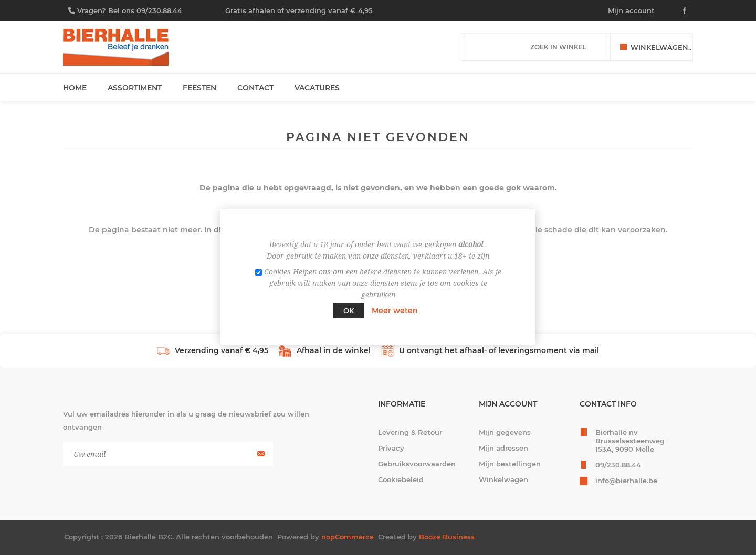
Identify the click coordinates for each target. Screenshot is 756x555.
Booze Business (447, 537)
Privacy (391, 448)
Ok (349, 311)
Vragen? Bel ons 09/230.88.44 (130, 10)
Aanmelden (260, 454)
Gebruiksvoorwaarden (417, 464)
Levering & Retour (410, 432)
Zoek (597, 47)
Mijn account (631, 10)
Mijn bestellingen (510, 464)
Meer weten (395, 311)
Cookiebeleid (401, 479)
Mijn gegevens (505, 432)
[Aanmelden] (168, 454)
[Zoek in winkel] (525, 47)
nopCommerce (348, 537)
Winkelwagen (503, 479)
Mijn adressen (503, 448)
